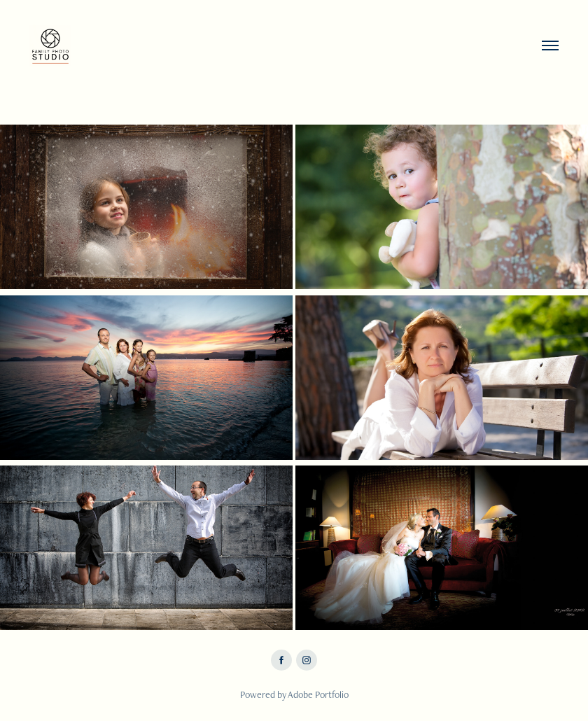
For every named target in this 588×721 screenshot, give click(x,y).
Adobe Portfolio (318, 694)
